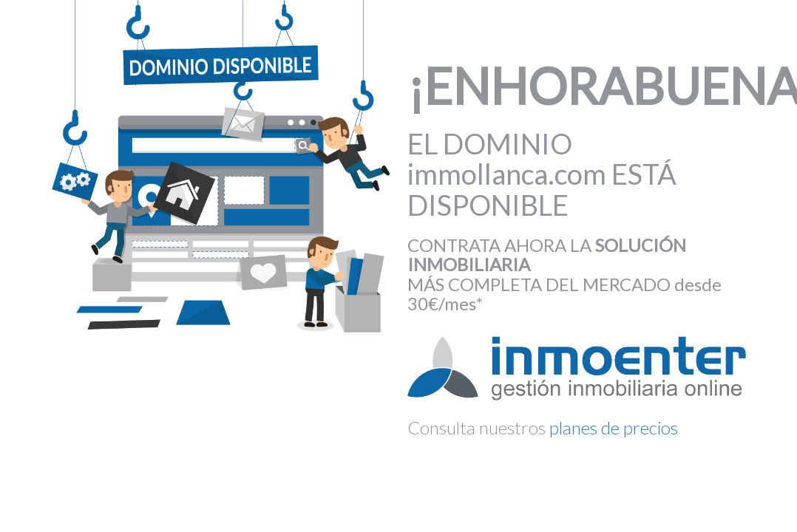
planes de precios (614, 427)
